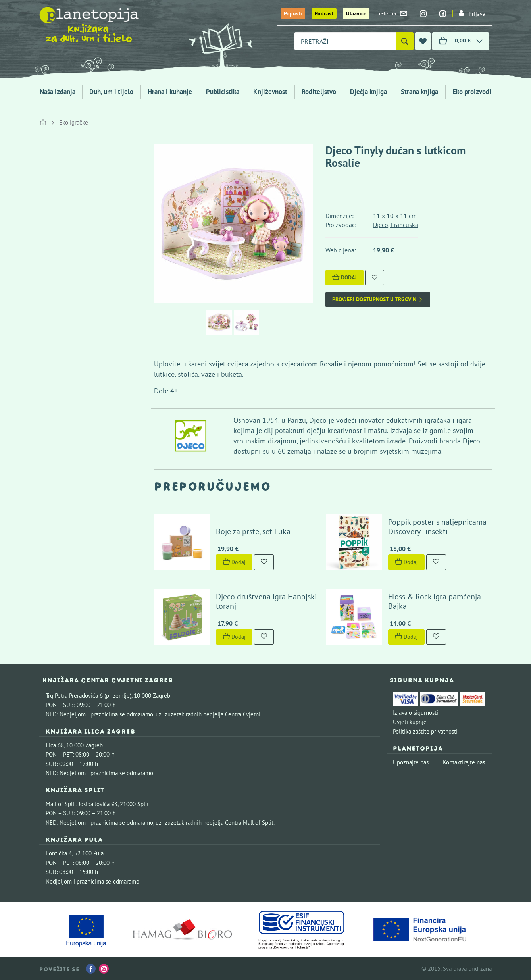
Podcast (324, 13)
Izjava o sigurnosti (416, 713)
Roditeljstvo (319, 92)
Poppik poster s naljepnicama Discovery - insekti (437, 527)
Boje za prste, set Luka (253, 531)
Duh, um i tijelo (111, 92)
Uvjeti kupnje (410, 722)
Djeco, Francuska (396, 225)
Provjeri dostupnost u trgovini (378, 299)
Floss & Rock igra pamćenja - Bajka (436, 601)
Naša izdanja (58, 92)
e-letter (393, 13)
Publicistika (223, 92)
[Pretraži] (405, 41)
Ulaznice (356, 13)
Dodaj (344, 277)
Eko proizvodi (472, 92)
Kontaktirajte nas (464, 762)
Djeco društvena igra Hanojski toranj (266, 601)
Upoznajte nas (411, 762)
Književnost (270, 92)
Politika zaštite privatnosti (425, 731)
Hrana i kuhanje (170, 92)
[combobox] (345, 41)
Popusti (293, 13)
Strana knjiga (419, 92)
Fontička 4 (59, 853)
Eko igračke (74, 122)
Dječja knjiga (368, 92)
